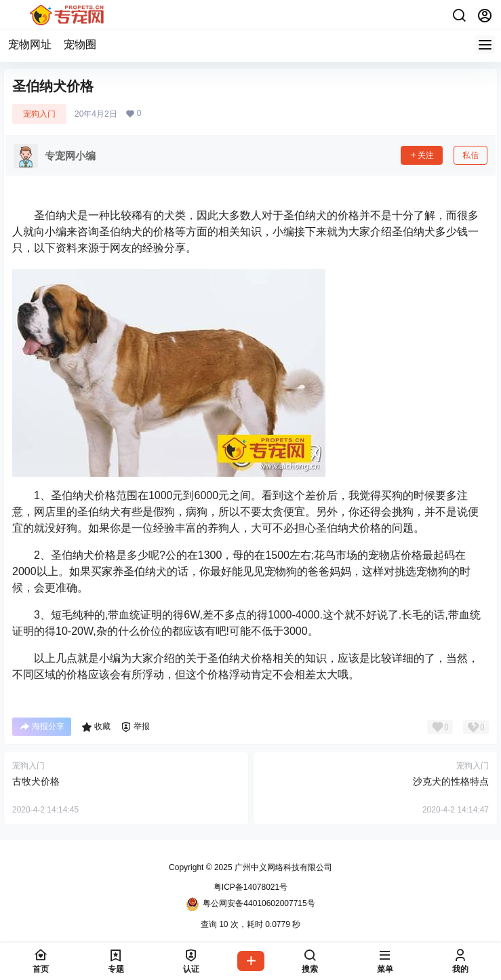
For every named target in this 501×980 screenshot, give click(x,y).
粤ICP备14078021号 (251, 887)
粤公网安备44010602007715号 (250, 904)
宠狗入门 (39, 114)
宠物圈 (80, 44)
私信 (470, 155)
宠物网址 (30, 44)
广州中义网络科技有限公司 (282, 867)
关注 (422, 155)
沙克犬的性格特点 (451, 781)
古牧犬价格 (36, 781)
